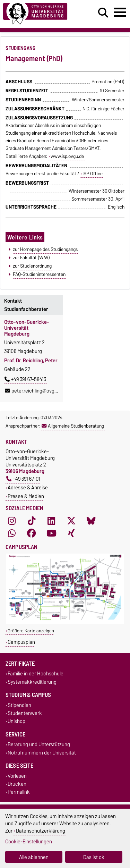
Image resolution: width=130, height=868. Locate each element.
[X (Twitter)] (71, 521)
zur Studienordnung (32, 266)
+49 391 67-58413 (25, 379)
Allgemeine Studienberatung (73, 426)
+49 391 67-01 (23, 479)
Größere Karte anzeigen (31, 631)
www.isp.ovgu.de (67, 156)
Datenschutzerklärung (41, 831)
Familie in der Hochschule (36, 674)
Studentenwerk (25, 713)
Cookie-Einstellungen (29, 841)
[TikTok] (32, 521)
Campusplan (21, 642)
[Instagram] (12, 521)
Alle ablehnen (34, 857)
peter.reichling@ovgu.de (34, 391)
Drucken (17, 784)
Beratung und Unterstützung (39, 745)
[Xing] (71, 533)
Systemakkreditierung (32, 682)
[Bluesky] (91, 521)
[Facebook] (32, 533)
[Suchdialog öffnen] (103, 13)
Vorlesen (17, 776)
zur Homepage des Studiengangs (45, 249)
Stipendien (19, 705)
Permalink (19, 792)
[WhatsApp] (12, 533)
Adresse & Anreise (28, 487)
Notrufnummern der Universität (42, 753)
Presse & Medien (26, 496)
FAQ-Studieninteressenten (39, 274)
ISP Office (93, 174)
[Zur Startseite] (40, 14)
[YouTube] (51, 533)
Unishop (16, 721)
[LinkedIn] (51, 521)
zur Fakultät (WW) (31, 258)
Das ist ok (94, 857)
